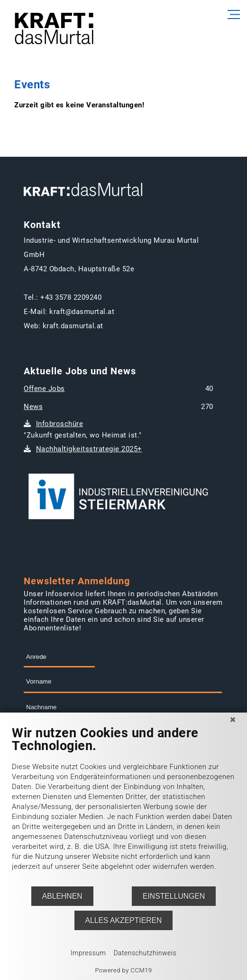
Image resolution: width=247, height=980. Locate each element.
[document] (123, 805)
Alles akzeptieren (124, 920)
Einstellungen (174, 896)
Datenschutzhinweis (145, 953)
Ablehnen (62, 896)
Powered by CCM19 (123, 970)
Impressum (88, 953)
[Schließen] (233, 720)
